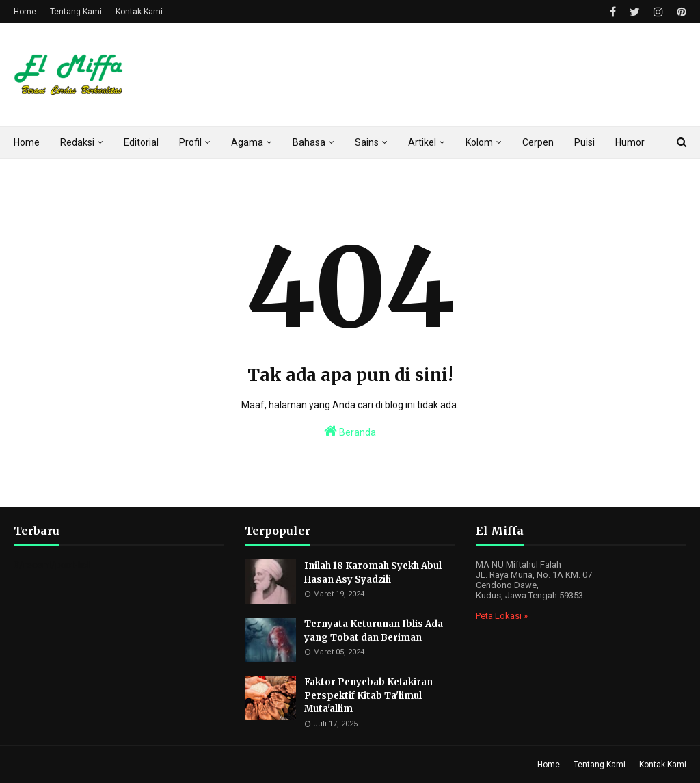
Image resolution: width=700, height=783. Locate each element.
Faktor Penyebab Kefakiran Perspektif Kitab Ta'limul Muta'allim (368, 695)
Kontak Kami (139, 12)
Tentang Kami (76, 12)
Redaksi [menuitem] (77, 142)
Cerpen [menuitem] (538, 142)
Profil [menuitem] (190, 142)
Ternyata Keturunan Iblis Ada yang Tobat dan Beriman (374, 631)
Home (25, 12)
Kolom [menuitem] (479, 142)
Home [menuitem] (27, 142)
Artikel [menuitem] (422, 142)
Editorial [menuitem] (141, 142)
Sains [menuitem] (367, 142)
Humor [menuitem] (630, 142)
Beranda (350, 431)
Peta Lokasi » (502, 616)
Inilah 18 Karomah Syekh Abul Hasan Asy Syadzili (373, 573)
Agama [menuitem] (247, 142)
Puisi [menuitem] (584, 142)
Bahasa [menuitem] (309, 142)
